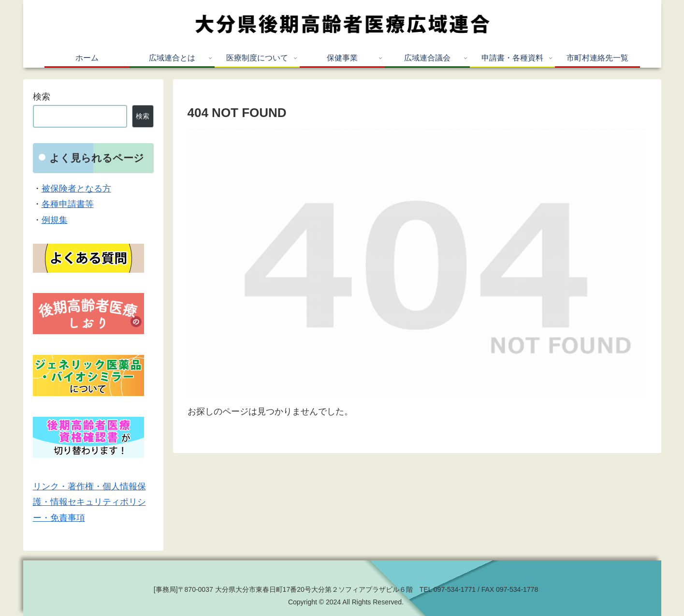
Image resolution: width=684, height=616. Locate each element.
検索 (42, 97)
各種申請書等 (68, 204)
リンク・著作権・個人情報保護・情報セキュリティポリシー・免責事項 (89, 502)
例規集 (55, 220)
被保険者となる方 (76, 189)
